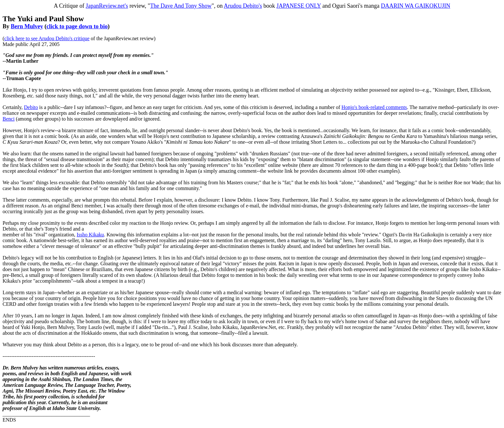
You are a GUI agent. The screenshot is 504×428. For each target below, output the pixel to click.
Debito (31, 107)
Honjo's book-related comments (374, 107)
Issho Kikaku (90, 235)
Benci (9, 119)
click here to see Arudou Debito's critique (47, 38)
